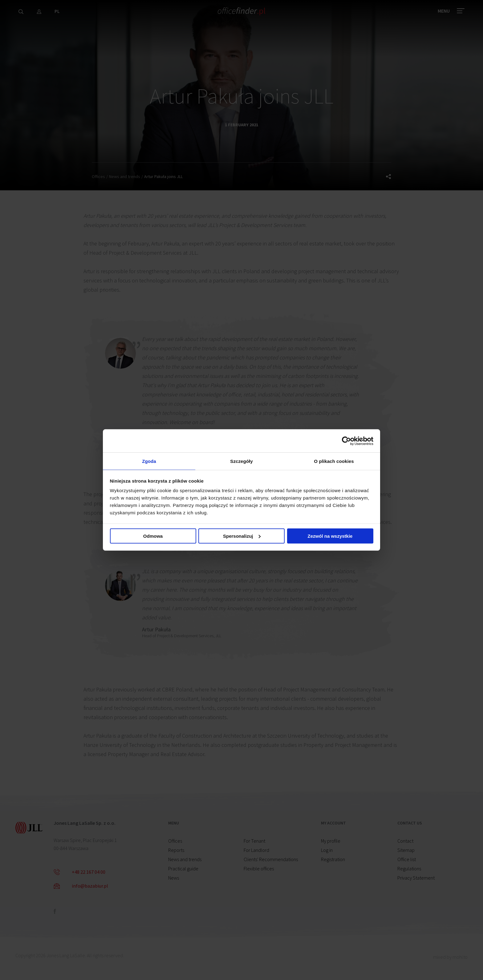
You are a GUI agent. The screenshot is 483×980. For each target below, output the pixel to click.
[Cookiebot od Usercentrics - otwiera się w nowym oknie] (346, 440)
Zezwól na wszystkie (330, 537)
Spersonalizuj (242, 537)
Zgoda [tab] (149, 461)
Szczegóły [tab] (241, 461)
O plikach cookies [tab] (334, 461)
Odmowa (153, 537)
